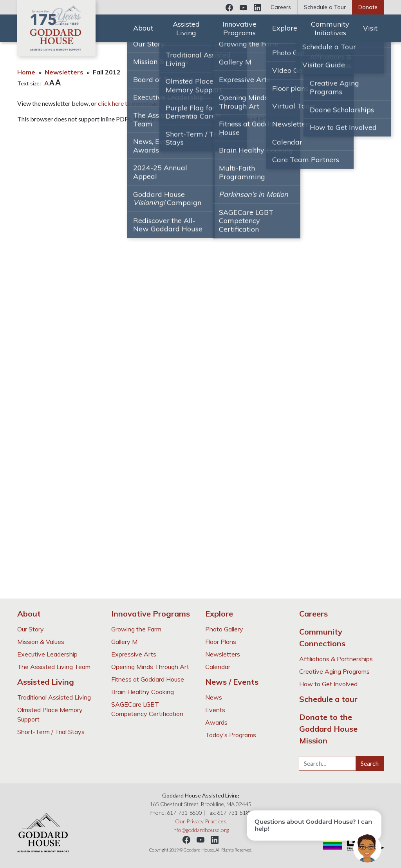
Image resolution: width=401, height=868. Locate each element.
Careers (281, 7)
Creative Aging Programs (334, 671)
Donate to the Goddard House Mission (328, 729)
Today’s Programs (231, 735)
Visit (370, 28)
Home (26, 72)
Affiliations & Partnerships (336, 659)
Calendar (218, 667)
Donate (368, 7)
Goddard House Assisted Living (56, 28)
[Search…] (327, 763)
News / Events (232, 682)
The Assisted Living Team (54, 667)
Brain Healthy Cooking (143, 692)
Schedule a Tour (325, 7)
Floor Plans (221, 642)
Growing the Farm (136, 629)
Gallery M (124, 642)
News (214, 697)
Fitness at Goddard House (148, 679)
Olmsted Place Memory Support (50, 714)
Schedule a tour (328, 699)
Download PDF (251, 119)
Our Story (31, 629)
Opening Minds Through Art (150, 667)
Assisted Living (186, 28)
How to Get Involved (328, 684)
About (143, 28)
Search (370, 763)
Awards (216, 722)
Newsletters (64, 72)
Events (215, 710)
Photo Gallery (224, 629)
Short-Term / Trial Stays (51, 732)
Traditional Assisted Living (54, 697)
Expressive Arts (134, 654)
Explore (285, 28)
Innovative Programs (239, 28)
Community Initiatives (330, 28)
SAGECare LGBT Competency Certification (147, 709)
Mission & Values (41, 642)
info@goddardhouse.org (200, 830)
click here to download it (131, 103)
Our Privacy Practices (201, 821)
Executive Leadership (47, 654)
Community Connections (322, 637)
